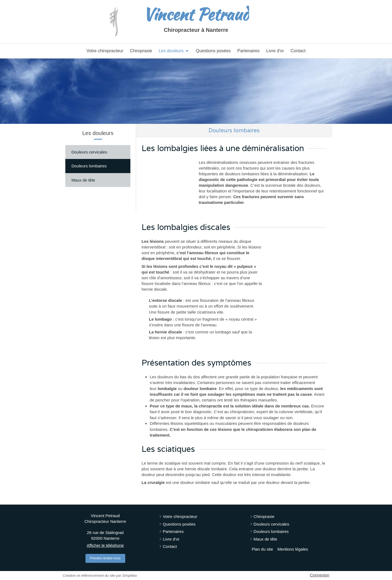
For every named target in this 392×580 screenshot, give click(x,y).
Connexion (320, 575)
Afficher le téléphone (105, 545)
